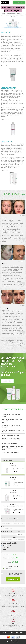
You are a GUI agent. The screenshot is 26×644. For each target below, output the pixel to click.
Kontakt (7, 632)
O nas (3, 632)
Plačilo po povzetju (7, 545)
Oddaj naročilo (13, 579)
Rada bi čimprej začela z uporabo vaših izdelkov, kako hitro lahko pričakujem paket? (13, 448)
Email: (15, 537)
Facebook (12, 634)
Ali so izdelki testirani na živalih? (11, 435)
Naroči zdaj (19, 2)
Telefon (3, 537)
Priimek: (15, 521)
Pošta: (11, 532)
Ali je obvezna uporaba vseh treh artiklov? (11, 415)
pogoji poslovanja (14, 573)
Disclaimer (21, 632)
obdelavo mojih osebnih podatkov (14, 574)
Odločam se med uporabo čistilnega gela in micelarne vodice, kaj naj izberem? (12, 421)
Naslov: (3, 526)
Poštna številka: (5, 532)
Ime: (2, 521)
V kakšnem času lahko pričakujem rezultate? (11, 426)
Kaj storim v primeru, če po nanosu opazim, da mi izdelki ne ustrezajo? (12, 439)
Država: (19, 532)
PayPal (4, 549)
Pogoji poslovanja (14, 632)
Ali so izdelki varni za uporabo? (11, 453)
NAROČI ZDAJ (7, 381)
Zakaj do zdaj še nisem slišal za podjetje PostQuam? (13, 431)
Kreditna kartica (6, 547)
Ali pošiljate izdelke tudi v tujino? (11, 443)
